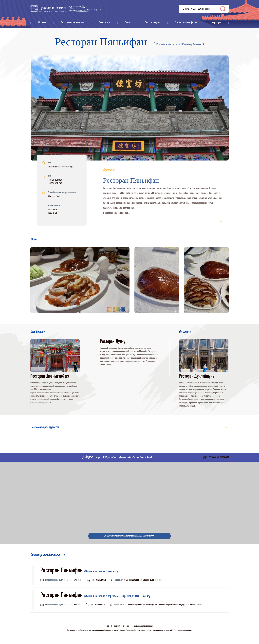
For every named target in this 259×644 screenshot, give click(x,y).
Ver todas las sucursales (219, 457)
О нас (107, 626)
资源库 (66, 9)
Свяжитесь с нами (121, 626)
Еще (225, 428)
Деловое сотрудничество (144, 626)
